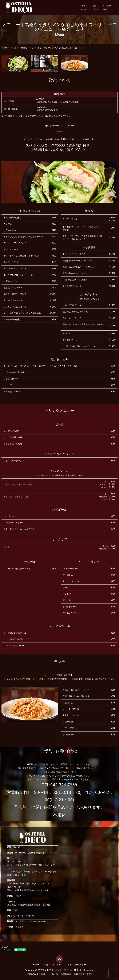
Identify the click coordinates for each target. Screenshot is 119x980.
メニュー (107, 8)
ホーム (84, 8)
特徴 (95, 8)
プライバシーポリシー (76, 965)
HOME (4, 48)
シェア (5, 947)
